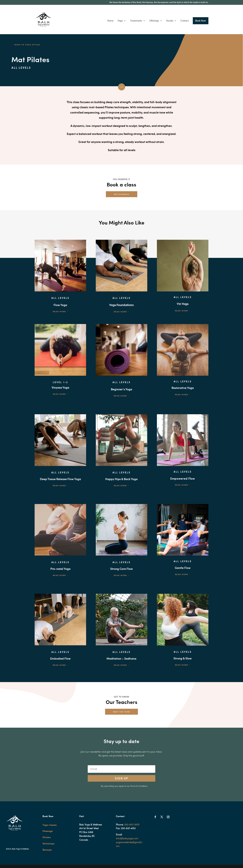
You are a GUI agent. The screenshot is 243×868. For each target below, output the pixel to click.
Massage (48, 831)
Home (110, 21)
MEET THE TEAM (121, 712)
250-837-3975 (132, 825)
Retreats (47, 850)
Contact (185, 21)
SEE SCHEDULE (122, 194)
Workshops (48, 843)
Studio (170, 21)
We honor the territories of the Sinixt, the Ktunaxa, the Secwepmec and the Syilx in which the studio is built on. (159, 2)
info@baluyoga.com (127, 839)
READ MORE (59, 312)
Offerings (154, 21)
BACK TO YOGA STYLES (27, 45)
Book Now (201, 21)
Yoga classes (50, 825)
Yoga (120, 21)
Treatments (136, 21)
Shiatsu (47, 837)
